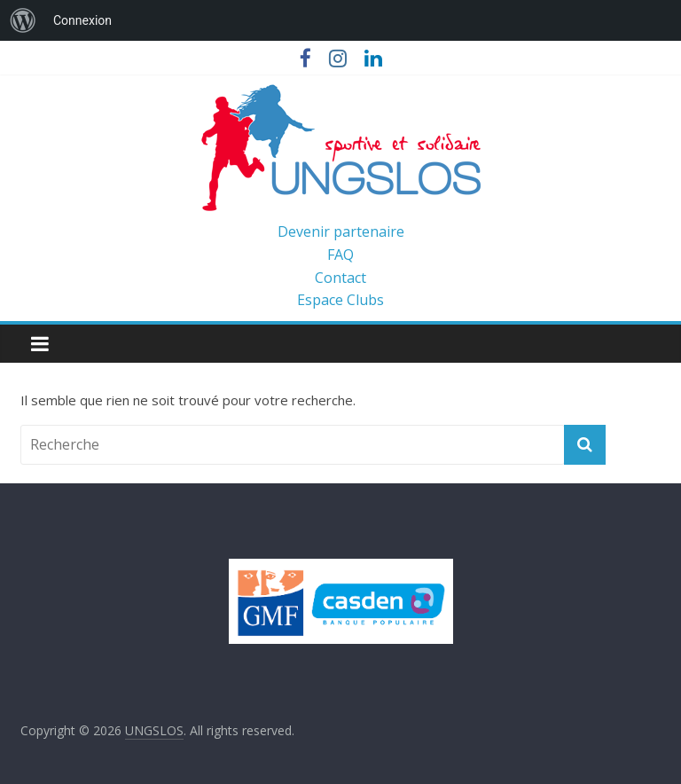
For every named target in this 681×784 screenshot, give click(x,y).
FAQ (340, 255)
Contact (340, 278)
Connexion (82, 20)
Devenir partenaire (341, 231)
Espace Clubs (340, 300)
